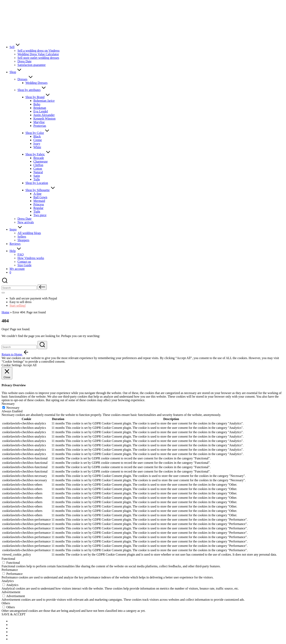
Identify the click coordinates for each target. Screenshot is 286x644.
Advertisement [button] (11, 592)
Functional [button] (8, 559)
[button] (42, 287)
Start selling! (18, 306)
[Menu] (3, 293)
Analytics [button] (8, 581)
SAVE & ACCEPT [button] (14, 614)
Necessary (13, 408)
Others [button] (6, 603)
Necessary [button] (8, 404)
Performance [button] (10, 570)
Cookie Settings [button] (12, 365)
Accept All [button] (30, 365)
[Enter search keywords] (19, 347)
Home (5, 312)
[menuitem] (19, 621)
